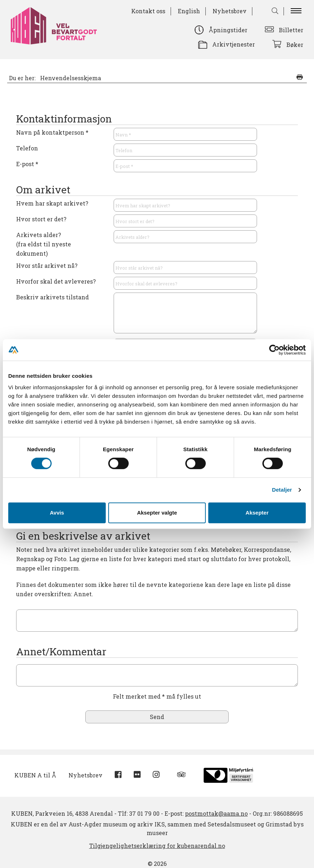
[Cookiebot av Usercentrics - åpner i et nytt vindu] (274, 350)
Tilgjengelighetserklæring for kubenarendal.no (157, 846)
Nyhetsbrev (230, 11)
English (189, 11)
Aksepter (257, 513)
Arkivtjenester (234, 44)
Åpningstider (228, 30)
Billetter (291, 30)
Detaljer (282, 490)
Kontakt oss (148, 11)
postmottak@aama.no (216, 813)
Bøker (295, 45)
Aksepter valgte (157, 513)
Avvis (57, 513)
